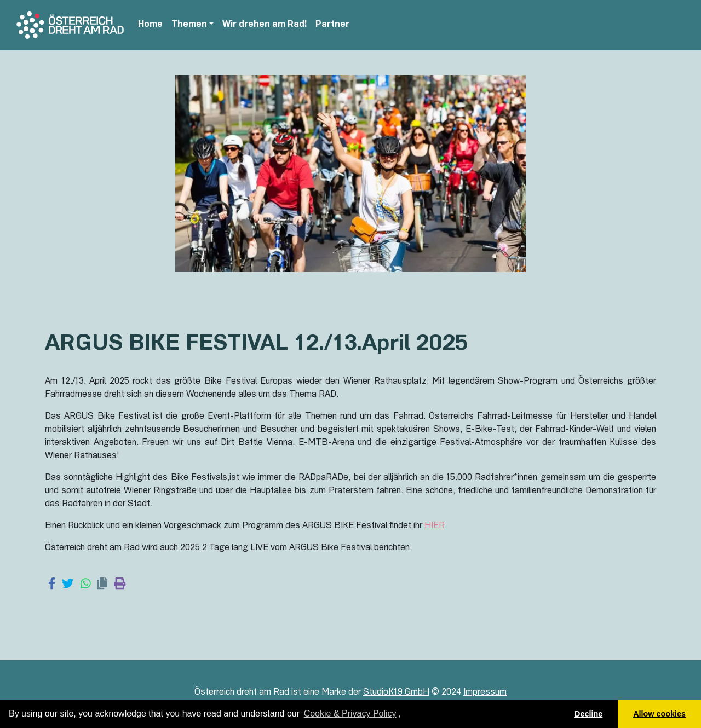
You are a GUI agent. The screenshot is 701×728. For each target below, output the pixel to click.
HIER (435, 527)
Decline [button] (588, 714)
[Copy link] (102, 585)
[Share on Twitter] (68, 585)
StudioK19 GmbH (396, 693)
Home (150, 25)
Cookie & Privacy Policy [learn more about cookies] (350, 713)
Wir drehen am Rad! (265, 25)
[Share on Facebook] (52, 585)
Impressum (485, 693)
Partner (332, 25)
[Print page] (120, 585)
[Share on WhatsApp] (86, 585)
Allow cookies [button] (659, 714)
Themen (189, 25)
